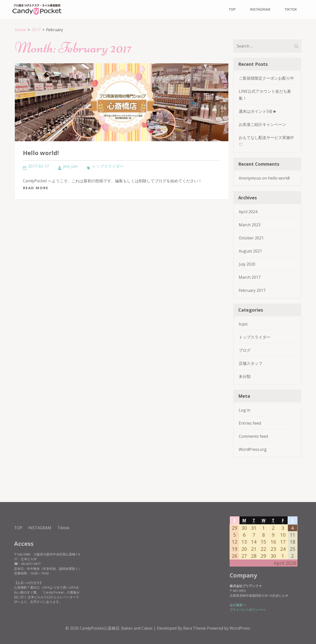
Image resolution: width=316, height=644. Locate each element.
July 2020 (247, 264)
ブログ (245, 350)
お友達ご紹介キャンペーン (262, 124)
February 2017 (252, 290)
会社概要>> (238, 605)
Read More (36, 188)
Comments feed (253, 436)
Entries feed (250, 423)
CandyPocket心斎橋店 (100, 628)
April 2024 (248, 212)
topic (243, 324)
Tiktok (291, 9)
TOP (232, 9)
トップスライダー (108, 166)
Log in (245, 410)
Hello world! (41, 153)
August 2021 (250, 251)
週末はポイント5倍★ (258, 111)
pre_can (70, 166)
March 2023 (250, 225)
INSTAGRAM (260, 9)
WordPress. (240, 628)
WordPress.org (253, 449)
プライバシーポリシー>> (248, 610)
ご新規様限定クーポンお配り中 (266, 78)
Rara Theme (195, 628)
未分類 (245, 376)
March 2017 (250, 277)
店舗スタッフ (251, 363)
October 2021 (251, 238)
